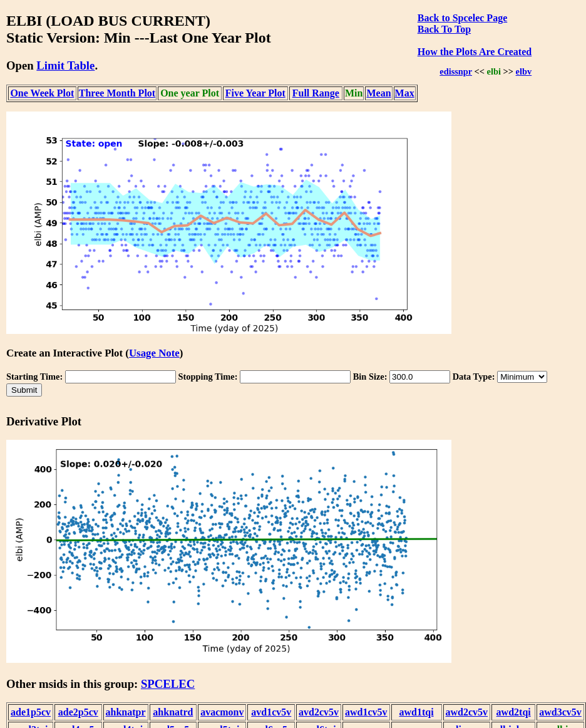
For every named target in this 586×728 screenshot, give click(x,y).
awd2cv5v (467, 712)
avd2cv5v (319, 712)
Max (405, 93)
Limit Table (65, 65)
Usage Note (154, 353)
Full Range (316, 93)
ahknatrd (173, 712)
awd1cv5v (366, 712)
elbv (524, 71)
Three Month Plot (117, 93)
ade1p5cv (31, 712)
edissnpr (456, 71)
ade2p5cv (78, 712)
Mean (378, 93)
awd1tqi (416, 712)
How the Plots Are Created (475, 52)
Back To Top (444, 29)
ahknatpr (126, 712)
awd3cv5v (560, 712)
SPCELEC (168, 684)
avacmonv (222, 712)
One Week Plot (42, 93)
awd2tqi (514, 712)
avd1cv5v (271, 712)
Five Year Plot (255, 93)
